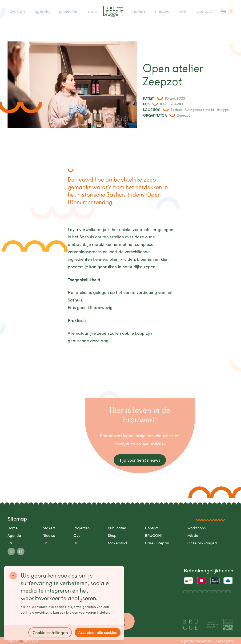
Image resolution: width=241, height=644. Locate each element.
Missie (193, 535)
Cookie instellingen (50, 632)
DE (76, 543)
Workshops (197, 528)
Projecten (82, 528)
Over (78, 535)
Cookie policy (225, 641)
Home (13, 528)
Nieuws (49, 535)
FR (45, 543)
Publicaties (117, 528)
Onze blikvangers (202, 543)
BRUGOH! (153, 535)
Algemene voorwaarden (197, 641)
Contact (152, 528)
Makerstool (117, 543)
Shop (112, 535)
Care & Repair (157, 543)
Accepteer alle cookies (98, 632)
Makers (49, 528)
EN (10, 543)
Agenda (14, 535)
